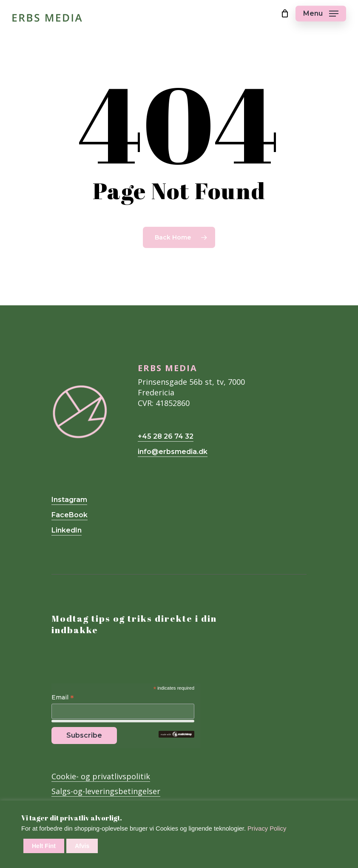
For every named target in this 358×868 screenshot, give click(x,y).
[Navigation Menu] (321, 14)
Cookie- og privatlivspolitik (101, 776)
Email (63, 698)
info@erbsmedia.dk (173, 452)
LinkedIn (67, 530)
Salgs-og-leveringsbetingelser (106, 791)
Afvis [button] (82, 846)
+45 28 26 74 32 (166, 436)
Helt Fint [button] (44, 846)
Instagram (69, 500)
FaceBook (70, 515)
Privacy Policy (267, 829)
